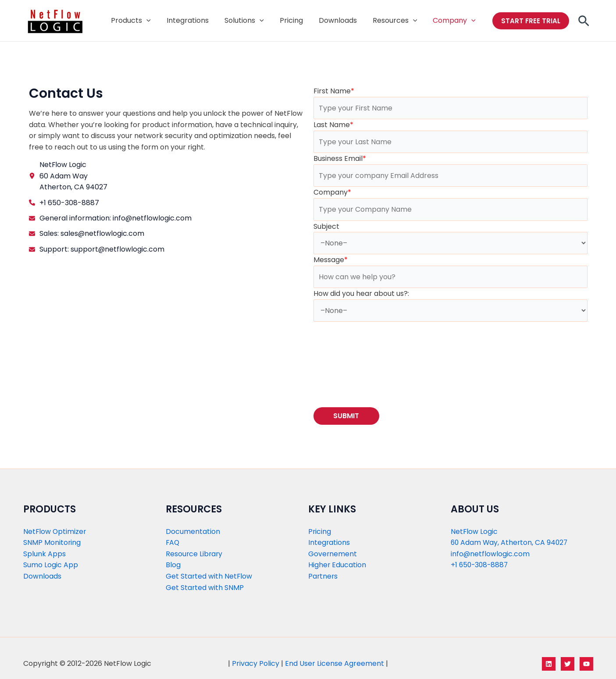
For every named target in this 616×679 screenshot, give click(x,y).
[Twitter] (568, 664)
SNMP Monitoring (52, 543)
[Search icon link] (584, 23)
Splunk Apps (45, 554)
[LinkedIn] (549, 664)
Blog (173, 565)
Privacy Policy (256, 664)
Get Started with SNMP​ (205, 588)
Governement (333, 554)
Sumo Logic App (51, 565)
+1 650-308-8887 (481, 565)
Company (332, 193)
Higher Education (337, 565)
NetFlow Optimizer (55, 531)
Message (331, 260)
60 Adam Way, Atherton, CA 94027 (510, 543)
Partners (323, 576)
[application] (158, 21)
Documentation (193, 531)
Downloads (42, 576)
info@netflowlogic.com (490, 554)
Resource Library (195, 554)
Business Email (340, 158)
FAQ (173, 543)
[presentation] (380, 361)
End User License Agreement (335, 664)
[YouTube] (586, 664)
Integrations (329, 543)
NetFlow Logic (474, 531)
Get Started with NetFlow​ (209, 576)
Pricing (320, 531)
